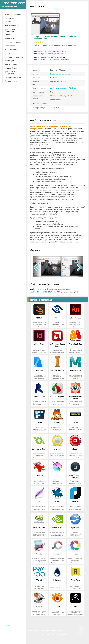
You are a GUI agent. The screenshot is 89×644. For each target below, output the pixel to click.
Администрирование (13, 14)
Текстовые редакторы (14, 57)
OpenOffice (75, 528)
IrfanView (39, 475)
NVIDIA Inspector (39, 528)
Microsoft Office (11, 64)
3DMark (39, 318)
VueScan (39, 606)
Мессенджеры (10, 46)
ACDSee (57, 318)
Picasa (75, 554)
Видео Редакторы (12, 25)
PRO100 (39, 580)
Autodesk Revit (39, 397)
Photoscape (57, 554)
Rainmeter (57, 580)
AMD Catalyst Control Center (57, 345)
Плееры (8, 53)
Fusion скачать (42, 57)
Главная (7, 625)
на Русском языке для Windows (63, 88)
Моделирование (11, 50)
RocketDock (75, 580)
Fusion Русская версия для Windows (50, 54)
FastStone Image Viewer (75, 397)
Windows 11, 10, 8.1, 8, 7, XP (61, 96)
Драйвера (9, 35)
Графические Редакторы (10, 30)
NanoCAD (75, 501)
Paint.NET (39, 554)
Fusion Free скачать (44, 59)
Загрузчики (9, 38)
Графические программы (10, 73)
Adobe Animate (75, 318)
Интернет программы (13, 78)
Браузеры (9, 22)
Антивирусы (9, 18)
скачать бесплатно (44, 289)
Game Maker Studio (39, 449)
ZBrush (75, 606)
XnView (57, 606)
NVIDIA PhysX (57, 528)
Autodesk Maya (75, 370)
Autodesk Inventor (57, 370)
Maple (57, 501)
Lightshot (39, 501)
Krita (57, 475)
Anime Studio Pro (75, 344)
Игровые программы (13, 42)
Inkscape (75, 449)
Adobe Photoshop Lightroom (75, 476)
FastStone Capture (57, 397)
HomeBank (57, 449)
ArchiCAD (39, 370)
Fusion (75, 423)
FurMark (57, 423)
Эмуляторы (9, 61)
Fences (39, 423)
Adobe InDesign (39, 344)
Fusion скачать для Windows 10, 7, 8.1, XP (52, 52)
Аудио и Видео (11, 68)
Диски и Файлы (11, 81)
